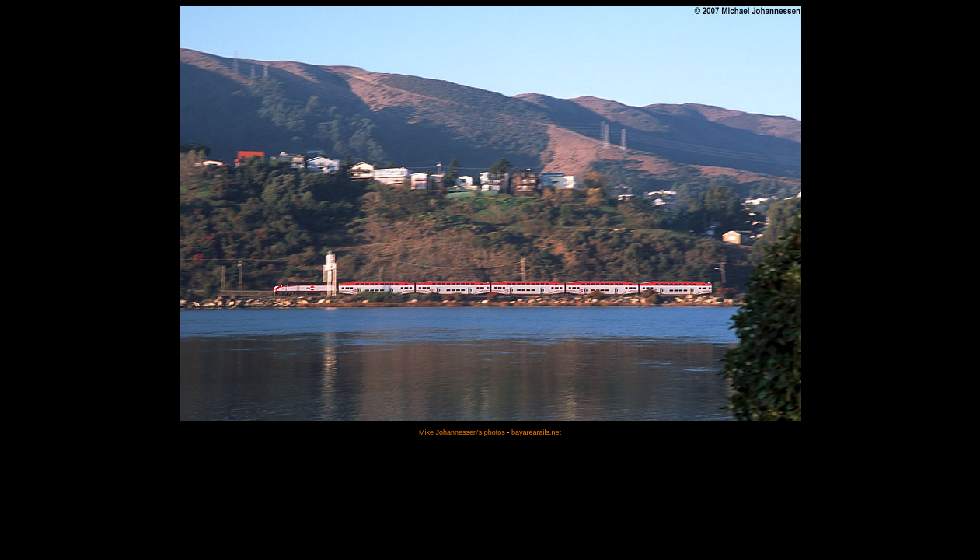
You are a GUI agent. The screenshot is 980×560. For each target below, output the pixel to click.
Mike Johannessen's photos (462, 432)
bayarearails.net (536, 432)
